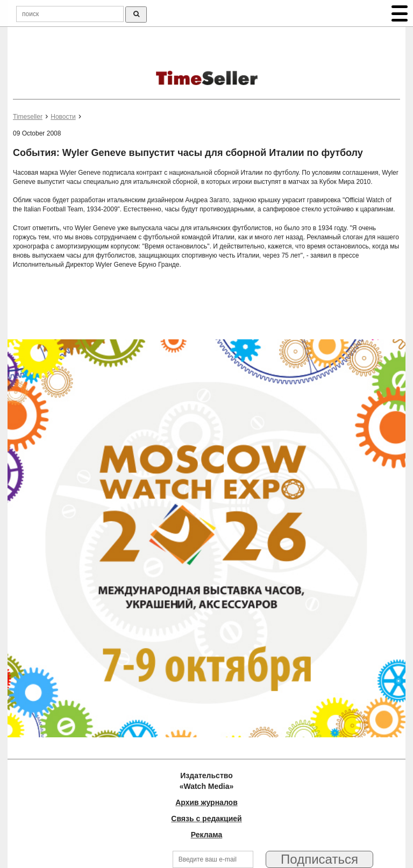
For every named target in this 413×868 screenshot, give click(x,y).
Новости (63, 117)
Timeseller (28, 117)
